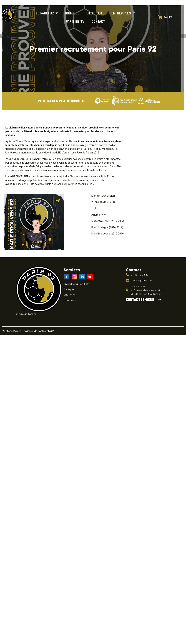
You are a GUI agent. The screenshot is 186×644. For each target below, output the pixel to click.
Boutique (72, 13)
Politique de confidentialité (39, 331)
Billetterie (95, 13)
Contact (98, 21)
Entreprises (123, 13)
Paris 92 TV (75, 21)
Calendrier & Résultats (76, 284)
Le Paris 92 (47, 13)
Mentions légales (11, 331)
